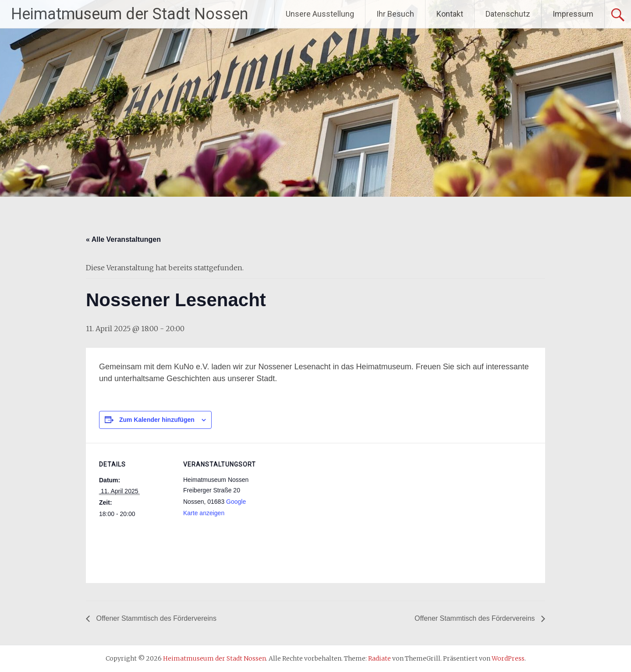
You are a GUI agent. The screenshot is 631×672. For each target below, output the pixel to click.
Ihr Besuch (395, 14)
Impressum (573, 14)
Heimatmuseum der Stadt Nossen (129, 14)
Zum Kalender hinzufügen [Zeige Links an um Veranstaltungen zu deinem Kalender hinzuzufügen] (157, 420)
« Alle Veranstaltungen (123, 239)
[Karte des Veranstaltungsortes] (314, 504)
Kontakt (450, 14)
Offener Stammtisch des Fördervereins (155, 618)
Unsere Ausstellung (320, 14)
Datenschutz (508, 14)
